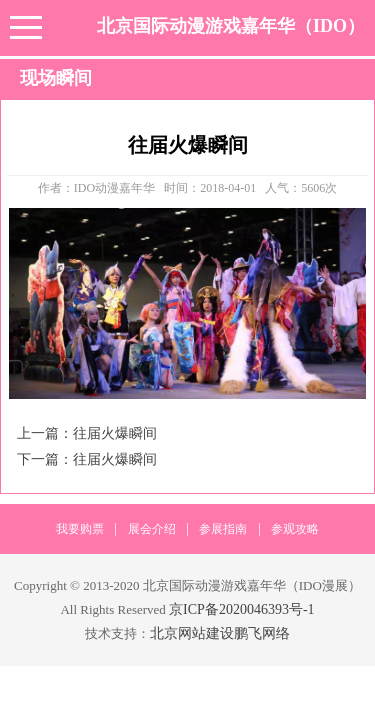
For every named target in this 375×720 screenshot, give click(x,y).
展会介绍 (152, 529)
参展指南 (223, 529)
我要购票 (80, 529)
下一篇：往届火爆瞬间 (87, 459)
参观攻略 (295, 529)
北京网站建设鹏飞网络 (220, 633)
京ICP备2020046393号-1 (241, 609)
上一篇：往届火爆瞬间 (87, 433)
